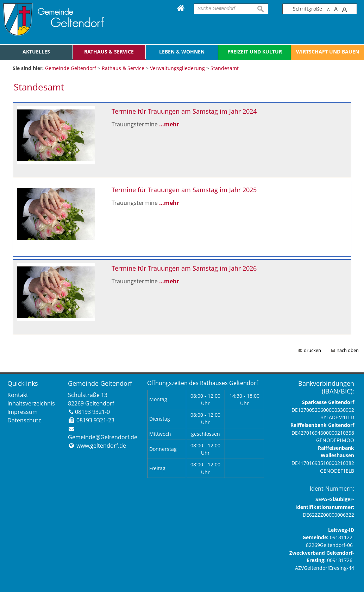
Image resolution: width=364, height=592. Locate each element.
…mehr (169, 124)
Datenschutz (24, 420)
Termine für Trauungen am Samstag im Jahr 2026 (184, 268)
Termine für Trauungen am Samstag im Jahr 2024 (184, 111)
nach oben (348, 350)
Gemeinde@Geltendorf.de (103, 437)
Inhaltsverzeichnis (31, 403)
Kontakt (18, 395)
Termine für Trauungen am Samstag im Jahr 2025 (184, 190)
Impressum (23, 412)
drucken (312, 350)
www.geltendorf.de (101, 446)
